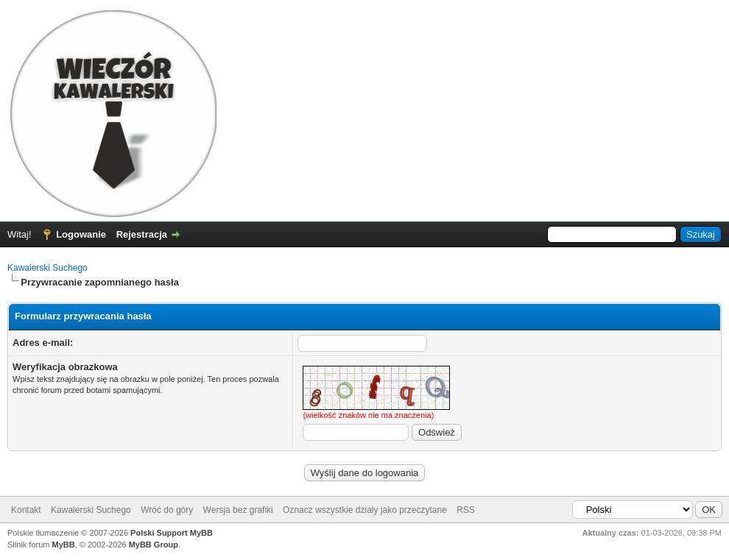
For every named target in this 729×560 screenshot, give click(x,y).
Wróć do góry (167, 510)
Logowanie (81, 234)
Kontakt (26, 510)
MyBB (64, 545)
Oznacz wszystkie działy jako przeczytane (365, 510)
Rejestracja (142, 234)
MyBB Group (154, 545)
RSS (466, 510)
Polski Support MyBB (172, 533)
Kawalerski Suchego (47, 268)
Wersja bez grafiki (238, 510)
